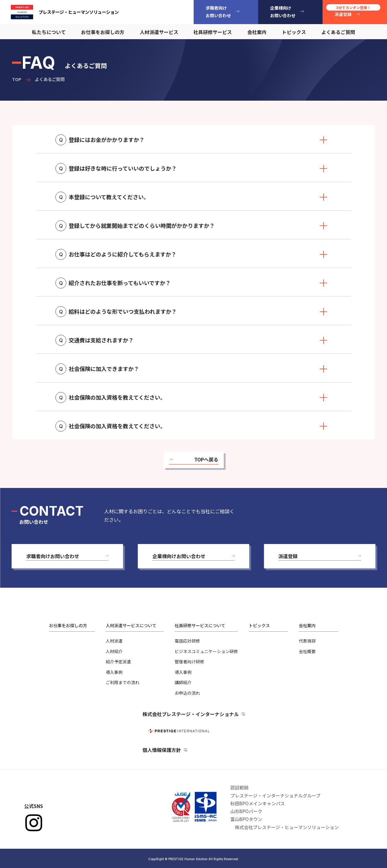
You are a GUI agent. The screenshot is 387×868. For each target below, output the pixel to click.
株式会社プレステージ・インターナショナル (191, 714)
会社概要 (307, 651)
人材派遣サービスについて (131, 625)
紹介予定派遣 (118, 662)
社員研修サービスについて (200, 625)
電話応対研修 (187, 641)
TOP (17, 79)
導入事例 (114, 672)
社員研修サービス (213, 32)
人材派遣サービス (159, 32)
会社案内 (257, 32)
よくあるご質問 (338, 32)
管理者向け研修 (189, 662)
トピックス (294, 32)
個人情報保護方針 (162, 750)
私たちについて (49, 32)
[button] (67, 556)
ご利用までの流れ (123, 682)
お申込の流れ (187, 693)
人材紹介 (114, 651)
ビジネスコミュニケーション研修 (206, 651)
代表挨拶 (307, 641)
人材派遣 (114, 641)
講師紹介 (183, 682)
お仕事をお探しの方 (103, 32)
